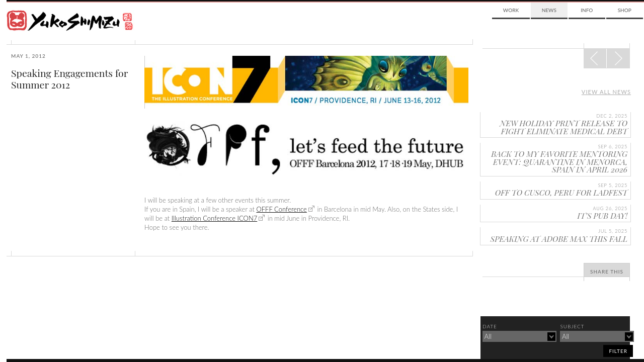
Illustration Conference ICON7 (214, 218)
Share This (607, 271)
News (549, 10)
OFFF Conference (281, 209)
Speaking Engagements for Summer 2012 (69, 79)
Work (511, 10)
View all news (606, 92)
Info (587, 10)
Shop (625, 10)
